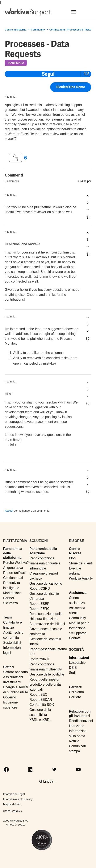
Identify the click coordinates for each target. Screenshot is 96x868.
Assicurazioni (13, 677)
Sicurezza (11, 603)
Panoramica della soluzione (43, 551)
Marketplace (12, 593)
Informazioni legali (14, 794)
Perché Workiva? (16, 563)
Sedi (72, 673)
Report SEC (38, 695)
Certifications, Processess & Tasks (70, 30)
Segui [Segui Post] (48, 74)
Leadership (77, 663)
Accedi (9, 511)
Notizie (74, 741)
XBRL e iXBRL (40, 720)
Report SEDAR (41, 700)
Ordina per (85, 181)
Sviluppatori (78, 633)
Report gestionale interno (48, 649)
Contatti (75, 638)
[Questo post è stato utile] (16, 158)
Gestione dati (13, 578)
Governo (10, 697)
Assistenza (78, 593)
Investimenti (12, 682)
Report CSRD (40, 589)
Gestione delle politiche (47, 674)
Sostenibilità (12, 643)
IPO (32, 654)
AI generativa (13, 568)
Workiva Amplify (81, 578)
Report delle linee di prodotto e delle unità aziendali (45, 684)
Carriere (75, 687)
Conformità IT (40, 659)
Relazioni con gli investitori (80, 714)
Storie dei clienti (81, 563)
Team (7, 617)
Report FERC (39, 609)
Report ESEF (39, 604)
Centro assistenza (16, 30)
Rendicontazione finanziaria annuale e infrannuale (45, 563)
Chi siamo (76, 692)
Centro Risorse (75, 551)
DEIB (73, 668)
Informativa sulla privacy (18, 799)
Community (38, 30)
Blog (72, 558)
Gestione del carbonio (46, 583)
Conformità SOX (42, 705)
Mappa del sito (12, 804)
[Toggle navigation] (79, 12)
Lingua (50, 781)
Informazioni (79, 658)
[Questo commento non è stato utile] (87, 209)
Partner (9, 598)
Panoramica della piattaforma (13, 553)
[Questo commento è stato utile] (87, 196)
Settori (9, 667)
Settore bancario (15, 672)
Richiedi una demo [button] (71, 87)
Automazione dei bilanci (47, 624)
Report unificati (14, 573)
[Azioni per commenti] (87, 217)
